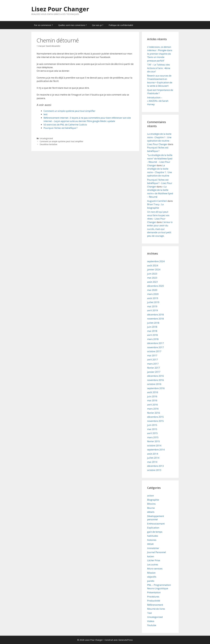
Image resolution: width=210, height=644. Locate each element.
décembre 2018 (155, 315)
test (45, 114)
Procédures (153, 597)
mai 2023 (152, 278)
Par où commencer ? (43, 25)
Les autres (153, 565)
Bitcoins (151, 504)
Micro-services (155, 569)
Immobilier (153, 548)
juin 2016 (152, 396)
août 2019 (153, 298)
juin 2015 (152, 425)
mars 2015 (153, 437)
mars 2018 (153, 339)
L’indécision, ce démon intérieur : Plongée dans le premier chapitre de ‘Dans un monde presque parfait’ (160, 54)
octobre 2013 (154, 470)
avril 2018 (152, 335)
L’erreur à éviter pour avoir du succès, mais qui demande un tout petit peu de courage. (160, 229)
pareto (151, 581)
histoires (152, 540)
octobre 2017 (154, 351)
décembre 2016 (155, 376)
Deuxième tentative (48, 144)
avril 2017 (152, 359)
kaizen (151, 556)
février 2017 (154, 368)
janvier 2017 (154, 372)
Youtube (152, 625)
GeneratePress (126, 640)
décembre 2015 (155, 417)
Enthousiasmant (156, 524)
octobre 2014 (154, 446)
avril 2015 (152, 433)
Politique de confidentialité (121, 25)
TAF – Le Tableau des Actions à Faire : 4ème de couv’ (159, 68)
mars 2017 (153, 364)
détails (151, 512)
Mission (151, 573)
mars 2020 (153, 294)
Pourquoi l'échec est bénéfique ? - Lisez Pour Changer (160, 183)
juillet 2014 (153, 458)
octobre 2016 (154, 384)
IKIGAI (150, 544)
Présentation (154, 592)
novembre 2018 (155, 319)
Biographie (153, 500)
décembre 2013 (155, 466)
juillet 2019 (153, 302)
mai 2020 (152, 290)
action (150, 496)
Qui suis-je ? (98, 25)
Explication (153, 528)
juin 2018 (152, 327)
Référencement (155, 605)
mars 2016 (153, 409)
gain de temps (155, 532)
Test (149, 613)
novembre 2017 (155, 347)
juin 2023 (152, 274)
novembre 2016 (155, 380)
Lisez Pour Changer (60, 9)
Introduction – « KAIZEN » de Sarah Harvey (158, 101)
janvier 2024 (154, 269)
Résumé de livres (156, 609)
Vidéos (151, 621)
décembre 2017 (155, 343)
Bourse (151, 508)
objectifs (152, 577)
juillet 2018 (153, 323)
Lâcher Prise (154, 560)
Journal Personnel (157, 552)
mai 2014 (152, 462)
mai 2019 (152, 306)
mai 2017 (152, 355)
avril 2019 (152, 310)
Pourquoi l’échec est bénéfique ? (60, 128)
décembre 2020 (155, 286)
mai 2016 (152, 400)
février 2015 (154, 441)
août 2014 (153, 454)
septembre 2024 (156, 261)
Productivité (154, 601)
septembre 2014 (156, 450)
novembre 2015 (155, 421)
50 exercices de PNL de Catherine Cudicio (65, 125)
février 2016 (154, 413)
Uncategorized (46, 138)
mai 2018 (152, 331)
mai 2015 (152, 429)
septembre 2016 (156, 388)
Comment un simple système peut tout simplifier (69, 111)
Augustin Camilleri (157, 201)
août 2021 (153, 282)
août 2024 (153, 265)
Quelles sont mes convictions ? (72, 25)
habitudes (153, 536)
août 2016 (153, 392)
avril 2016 (152, 405)
